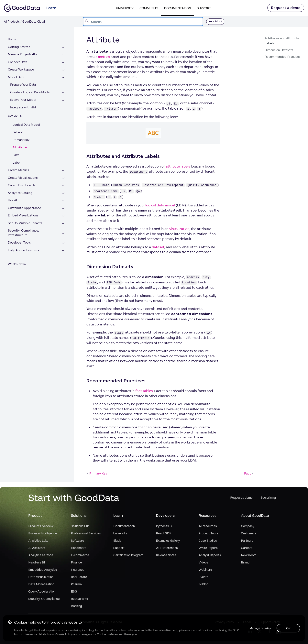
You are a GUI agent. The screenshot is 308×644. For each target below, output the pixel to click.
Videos (203, 562)
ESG (74, 591)
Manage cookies (260, 628)
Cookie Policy (64, 634)
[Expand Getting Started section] (63, 47)
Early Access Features (23, 250)
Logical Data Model (26, 125)
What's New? (17, 264)
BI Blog (203, 584)
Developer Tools (19, 242)
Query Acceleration (42, 591)
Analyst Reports (210, 555)
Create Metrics (18, 170)
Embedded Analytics (43, 570)
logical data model (160, 205)
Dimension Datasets (279, 50)
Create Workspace (21, 69)
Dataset (18, 132)
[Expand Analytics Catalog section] (63, 193)
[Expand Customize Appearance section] (63, 208)
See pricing (268, 497)
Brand (245, 562)
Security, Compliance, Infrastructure (23, 233)
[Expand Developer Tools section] (63, 243)
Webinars (205, 570)
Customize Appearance (24, 208)
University (125, 8)
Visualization (179, 229)
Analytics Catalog (20, 193)
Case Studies (208, 540)
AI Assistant (37, 548)
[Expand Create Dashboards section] (63, 186)
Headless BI (37, 562)
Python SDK (164, 526)
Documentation (177, 8)
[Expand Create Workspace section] (63, 70)
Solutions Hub (80, 526)
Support (204, 8)
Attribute (20, 147)
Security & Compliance (44, 599)
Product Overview (41, 526)
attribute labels (178, 166)
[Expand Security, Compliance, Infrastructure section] (63, 233)
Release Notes (166, 555)
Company (248, 526)
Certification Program (128, 555)
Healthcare (79, 548)
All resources (208, 526)
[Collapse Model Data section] (63, 78)
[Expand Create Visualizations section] (63, 178)
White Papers (208, 548)
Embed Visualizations (23, 215)
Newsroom (249, 555)
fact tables (144, 391)
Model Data (16, 77)
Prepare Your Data (23, 85)
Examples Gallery (168, 540)
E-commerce (80, 555)
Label (16, 163)
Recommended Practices (283, 57)
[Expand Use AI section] (63, 201)
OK (288, 628)
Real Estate (79, 577)
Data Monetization (41, 584)
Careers (247, 548)
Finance (76, 562)
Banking (76, 606)
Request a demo (286, 8)
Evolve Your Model (23, 100)
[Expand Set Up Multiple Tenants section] (63, 224)
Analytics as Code (41, 555)
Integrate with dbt (23, 107)
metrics (104, 57)
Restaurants (79, 599)
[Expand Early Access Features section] (63, 251)
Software (77, 540)
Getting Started (19, 47)
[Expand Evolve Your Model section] (63, 100)
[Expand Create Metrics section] (63, 171)
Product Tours (208, 533)
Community (149, 8)
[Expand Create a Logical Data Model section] (63, 93)
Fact (16, 155)
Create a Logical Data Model (30, 92)
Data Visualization (41, 577)
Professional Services (86, 533)
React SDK (164, 533)
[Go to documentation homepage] (22, 8)
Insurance (78, 570)
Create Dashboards (22, 185)
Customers (249, 533)
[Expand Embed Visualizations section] (63, 216)
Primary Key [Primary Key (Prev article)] (97, 473)
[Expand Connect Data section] (63, 63)
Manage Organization (23, 54)
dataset (158, 247)
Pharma (76, 584)
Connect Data (17, 62)
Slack (117, 540)
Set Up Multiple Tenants (25, 223)
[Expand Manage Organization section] (63, 55)
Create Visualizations (23, 178)
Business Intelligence (43, 533)
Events (203, 577)
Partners (247, 540)
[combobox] (143, 22)
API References (167, 548)
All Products (12, 22)
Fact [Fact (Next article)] (249, 473)
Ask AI (215, 22)
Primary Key (21, 140)
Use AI (12, 200)
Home (12, 39)
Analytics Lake (38, 540)
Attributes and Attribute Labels (282, 41)
